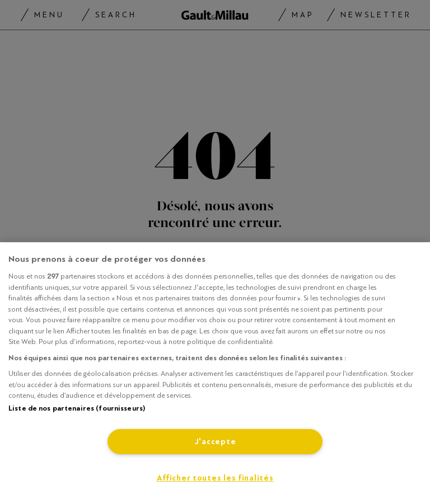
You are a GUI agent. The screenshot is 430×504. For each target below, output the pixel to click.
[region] (215, 373)
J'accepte (215, 442)
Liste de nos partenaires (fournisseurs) (77, 408)
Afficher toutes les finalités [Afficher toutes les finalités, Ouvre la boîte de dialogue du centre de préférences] (215, 478)
